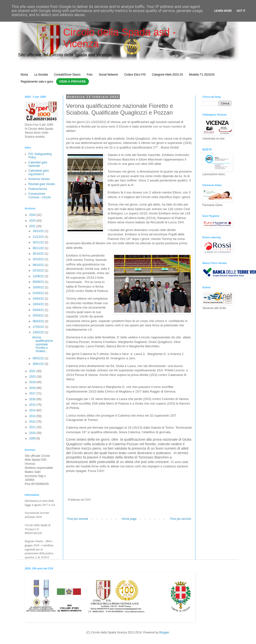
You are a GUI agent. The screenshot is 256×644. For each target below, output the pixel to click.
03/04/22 (39, 310)
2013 (33, 416)
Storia (24, 75)
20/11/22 (39, 242)
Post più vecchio (181, 519)
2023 (33, 221)
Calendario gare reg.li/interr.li (39, 172)
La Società (41, 75)
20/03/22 (39, 316)
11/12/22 (39, 237)
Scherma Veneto (39, 179)
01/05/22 (39, 293)
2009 (33, 438)
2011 (33, 427)
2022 (33, 226)
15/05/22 (39, 287)
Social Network (108, 75)
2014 (33, 410)
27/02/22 (39, 327)
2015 (33, 405)
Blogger (164, 632)
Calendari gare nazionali (38, 164)
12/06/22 (39, 276)
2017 (33, 393)
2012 (33, 422)
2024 (33, 215)
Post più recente (78, 519)
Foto (90, 75)
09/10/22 (39, 265)
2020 (33, 377)
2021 (33, 371)
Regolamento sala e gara (37, 82)
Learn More (223, 11)
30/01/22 (39, 364)
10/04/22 (39, 304)
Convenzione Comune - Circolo (40, 195)
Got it (241, 11)
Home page (129, 519)
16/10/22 (39, 259)
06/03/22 (39, 321)
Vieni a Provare (73, 82)
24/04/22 (39, 299)
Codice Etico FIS (135, 75)
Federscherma (38, 189)
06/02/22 (39, 358)
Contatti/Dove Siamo (67, 75)
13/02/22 (39, 332)
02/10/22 (39, 270)
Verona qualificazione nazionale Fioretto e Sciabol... (43, 344)
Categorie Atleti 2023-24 (168, 75)
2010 (33, 433)
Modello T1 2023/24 (202, 75)
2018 (33, 388)
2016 (33, 399)
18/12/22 (39, 231)
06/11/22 (39, 248)
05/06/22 (39, 282)
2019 (33, 382)
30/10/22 (39, 254)
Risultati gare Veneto (42, 184)
